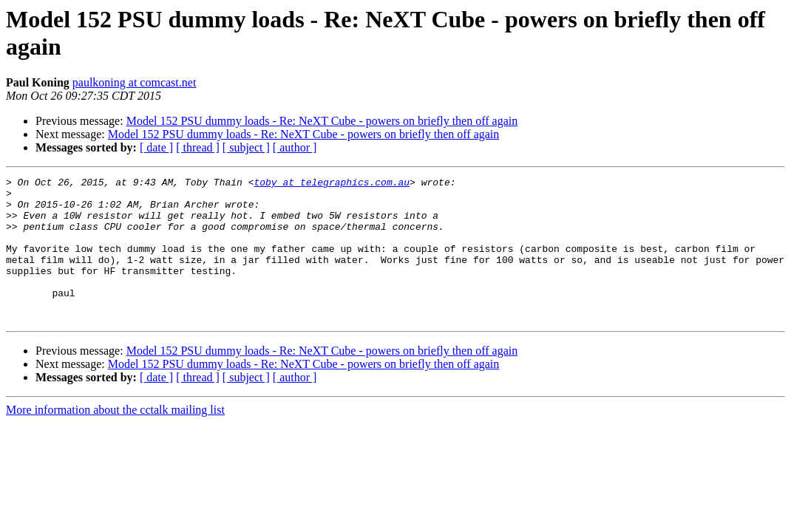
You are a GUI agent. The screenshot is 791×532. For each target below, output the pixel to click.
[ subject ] (246, 147)
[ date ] (156, 147)
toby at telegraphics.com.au (332, 184)
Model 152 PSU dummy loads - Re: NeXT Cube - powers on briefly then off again (322, 121)
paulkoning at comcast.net (135, 82)
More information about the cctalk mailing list (115, 439)
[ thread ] (198, 147)
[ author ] (295, 147)
